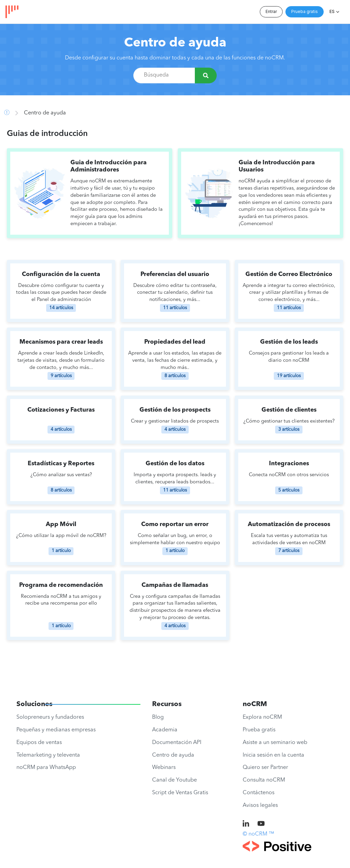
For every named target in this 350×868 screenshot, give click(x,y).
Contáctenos (259, 793)
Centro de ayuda (175, 43)
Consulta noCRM (264, 780)
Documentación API (177, 743)
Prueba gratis (305, 11)
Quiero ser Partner (265, 768)
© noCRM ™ (258, 834)
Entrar (271, 11)
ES (332, 11)
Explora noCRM (262, 717)
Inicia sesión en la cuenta (273, 755)
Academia (165, 730)
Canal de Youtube (174, 780)
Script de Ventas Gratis (180, 793)
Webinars (164, 768)
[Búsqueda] (206, 75)
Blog (158, 717)
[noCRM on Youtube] (261, 824)
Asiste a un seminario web (275, 743)
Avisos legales (260, 805)
